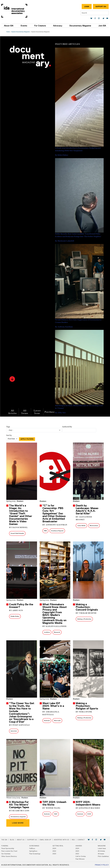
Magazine (102, 846)
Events (24, 26)
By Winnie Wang (52, 808)
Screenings (34, 846)
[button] (12, 379)
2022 (54, 851)
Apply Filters (27, 439)
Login (87, 7)
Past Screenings (35, 854)
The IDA (4, 840)
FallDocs (32, 848)
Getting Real (58, 846)
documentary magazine (19, 817)
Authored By (67, 427)
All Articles (13, 412)
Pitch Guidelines (103, 856)
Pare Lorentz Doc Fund (9, 851)
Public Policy (15, 616)
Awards (79, 846)
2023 (77, 851)
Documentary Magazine (80, 26)
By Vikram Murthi (86, 613)
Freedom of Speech (57, 531)
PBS (46, 531)
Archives (47, 632)
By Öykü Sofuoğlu (20, 725)
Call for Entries (81, 856)
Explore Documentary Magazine (21, 32)
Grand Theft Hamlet (18, 533)
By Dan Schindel (19, 527)
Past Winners (80, 859)
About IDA (9, 26)
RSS (73, 840)
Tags (8, 427)
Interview (14, 731)
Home (8, 32)
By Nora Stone (84, 712)
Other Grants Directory (9, 856)
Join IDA (102, 26)
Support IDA (101, 7)
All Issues (25, 412)
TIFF (56, 814)
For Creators (40, 26)
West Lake (57, 720)
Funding (5, 846)
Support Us (32, 840)
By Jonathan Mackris (88, 808)
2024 (54, 848)
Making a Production (84, 619)
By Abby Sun (16, 610)
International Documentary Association (14, 11)
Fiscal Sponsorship (8, 848)
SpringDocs (33, 851)
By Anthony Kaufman (55, 525)
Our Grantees (6, 854)
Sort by (9, 435)
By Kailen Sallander (55, 626)
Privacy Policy (102, 865)
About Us (21, 840)
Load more (18, 823)
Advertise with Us (61, 840)
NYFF (89, 814)
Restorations (94, 526)
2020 (54, 854)
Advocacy (58, 26)
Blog (12, 840)
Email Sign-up (45, 840)
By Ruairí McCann (19, 811)
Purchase (50, 412)
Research (57, 632)
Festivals (47, 720)
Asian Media (81, 526)
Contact (81, 840)
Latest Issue (37, 412)
